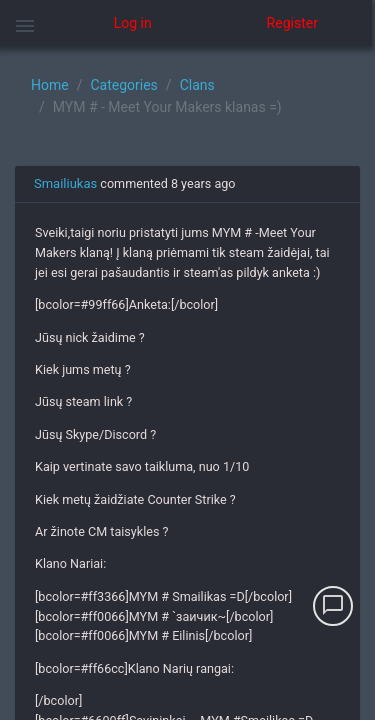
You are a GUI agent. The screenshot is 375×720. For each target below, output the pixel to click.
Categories (123, 85)
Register (292, 23)
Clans (197, 85)
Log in (133, 23)
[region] (187, 383)
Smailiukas (65, 183)
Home (50, 85)
